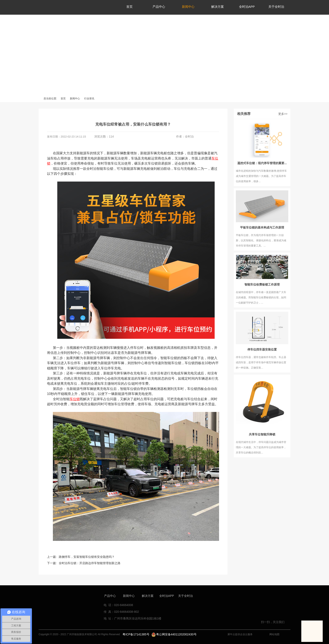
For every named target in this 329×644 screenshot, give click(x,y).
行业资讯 (89, 99)
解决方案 (148, 596)
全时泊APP (167, 596)
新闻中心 (75, 99)
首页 (63, 99)
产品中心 (110, 596)
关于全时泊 (185, 596)
